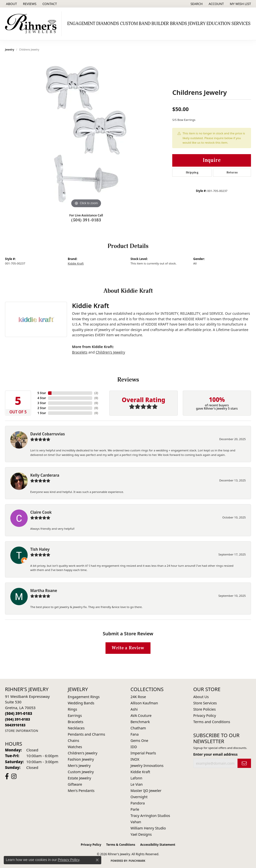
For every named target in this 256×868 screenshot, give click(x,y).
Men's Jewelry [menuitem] (79, 766)
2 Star (42, 408)
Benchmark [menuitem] (140, 722)
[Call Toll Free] (17, 719)
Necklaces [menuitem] (76, 728)
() (96, 393)
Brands (178, 24)
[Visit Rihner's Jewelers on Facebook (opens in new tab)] (7, 776)
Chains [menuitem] (73, 741)
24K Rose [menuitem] (138, 697)
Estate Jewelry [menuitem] (79, 778)
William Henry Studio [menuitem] (148, 828)
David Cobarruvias (47, 434)
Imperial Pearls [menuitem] (143, 753)
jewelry (10, 50)
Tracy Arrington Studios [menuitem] (150, 816)
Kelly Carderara (45, 475)
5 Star (42, 393)
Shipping (192, 173)
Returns (232, 173)
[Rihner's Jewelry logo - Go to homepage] (32, 24)
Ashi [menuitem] (134, 709)
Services (241, 24)
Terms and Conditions (212, 722)
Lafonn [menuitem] (136, 778)
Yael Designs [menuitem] (141, 834)
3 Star (42, 403)
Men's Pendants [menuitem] (81, 791)
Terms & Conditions (121, 845)
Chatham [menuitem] (138, 728)
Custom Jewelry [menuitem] (81, 772)
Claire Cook (41, 512)
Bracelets (80, 352)
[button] (196, 4)
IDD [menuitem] (134, 747)
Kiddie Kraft (76, 263)
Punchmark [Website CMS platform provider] (137, 861)
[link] (11, 4)
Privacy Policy (205, 715)
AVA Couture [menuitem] (141, 715)
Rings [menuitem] (72, 709)
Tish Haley (40, 549)
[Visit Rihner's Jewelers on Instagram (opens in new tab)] (14, 776)
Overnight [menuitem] (139, 797)
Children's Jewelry (110, 352)
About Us (201, 697)
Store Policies (204, 709)
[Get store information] (22, 731)
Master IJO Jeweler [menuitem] (146, 791)
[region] (86, 134)
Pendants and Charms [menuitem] (86, 734)
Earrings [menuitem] (75, 715)
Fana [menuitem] (135, 734)
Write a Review (128, 648)
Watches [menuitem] (75, 747)
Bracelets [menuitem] (75, 722)
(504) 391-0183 (86, 220)
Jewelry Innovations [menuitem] (147, 766)
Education (218, 24)
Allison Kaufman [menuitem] (144, 703)
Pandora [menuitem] (138, 803)
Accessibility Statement (158, 845)
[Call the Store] (19, 713)
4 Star (42, 398)
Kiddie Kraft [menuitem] (140, 772)
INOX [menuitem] (135, 759)
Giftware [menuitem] (75, 784)
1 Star (42, 413)
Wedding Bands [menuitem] (81, 703)
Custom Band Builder (144, 24)
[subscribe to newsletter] (244, 763)
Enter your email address (215, 754)
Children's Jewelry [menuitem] (82, 753)
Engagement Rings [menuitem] (84, 697)
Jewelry (197, 24)
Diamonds (108, 24)
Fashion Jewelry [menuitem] (81, 759)
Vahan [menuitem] (136, 822)
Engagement (81, 24)
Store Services (205, 703)
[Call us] (15, 725)
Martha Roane (44, 591)
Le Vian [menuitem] (137, 784)
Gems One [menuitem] (139, 741)
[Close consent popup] (97, 860)
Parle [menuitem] (135, 809)
